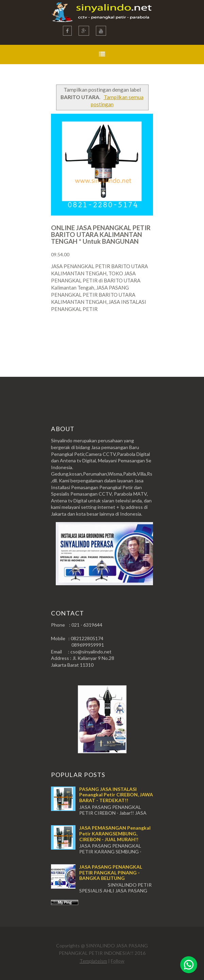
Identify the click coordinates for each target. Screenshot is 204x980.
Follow (118, 961)
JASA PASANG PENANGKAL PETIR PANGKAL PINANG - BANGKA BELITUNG (111, 873)
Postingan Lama (118, 336)
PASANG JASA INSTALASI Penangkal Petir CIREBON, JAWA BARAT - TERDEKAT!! (116, 795)
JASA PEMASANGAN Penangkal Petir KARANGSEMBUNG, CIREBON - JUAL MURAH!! (115, 834)
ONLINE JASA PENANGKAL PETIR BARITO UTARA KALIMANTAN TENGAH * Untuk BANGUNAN (101, 234)
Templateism (93, 961)
